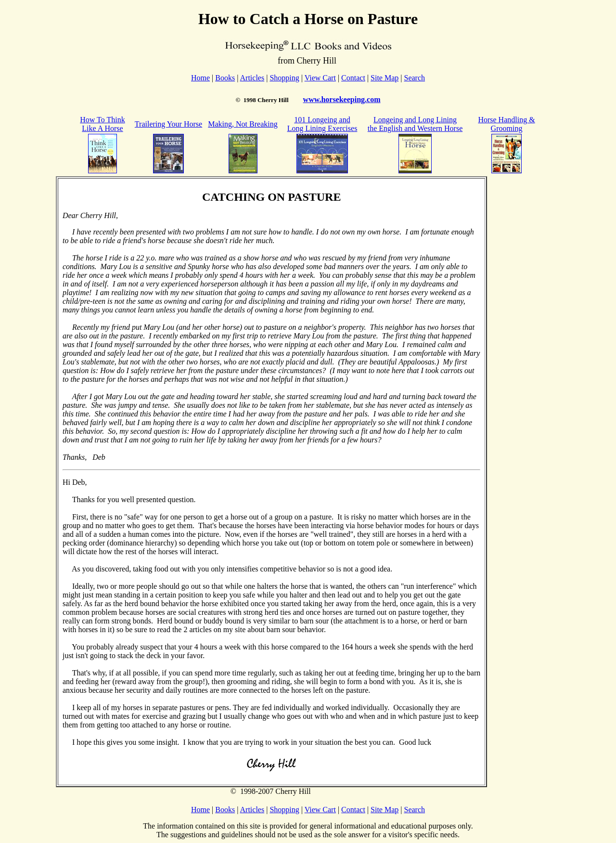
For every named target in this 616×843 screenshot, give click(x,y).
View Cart (320, 78)
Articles (252, 78)
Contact (353, 78)
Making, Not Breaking (243, 124)
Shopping (284, 78)
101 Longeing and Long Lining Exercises (322, 124)
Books (225, 78)
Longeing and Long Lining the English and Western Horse (415, 124)
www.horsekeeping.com (342, 99)
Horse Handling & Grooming (506, 124)
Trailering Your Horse (168, 124)
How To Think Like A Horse (102, 124)
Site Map (385, 78)
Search (414, 78)
